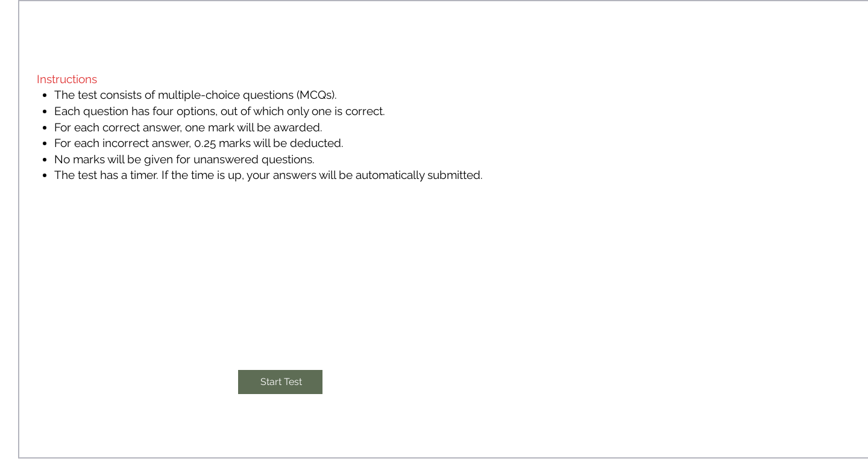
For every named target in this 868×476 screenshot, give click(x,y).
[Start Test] (280, 382)
